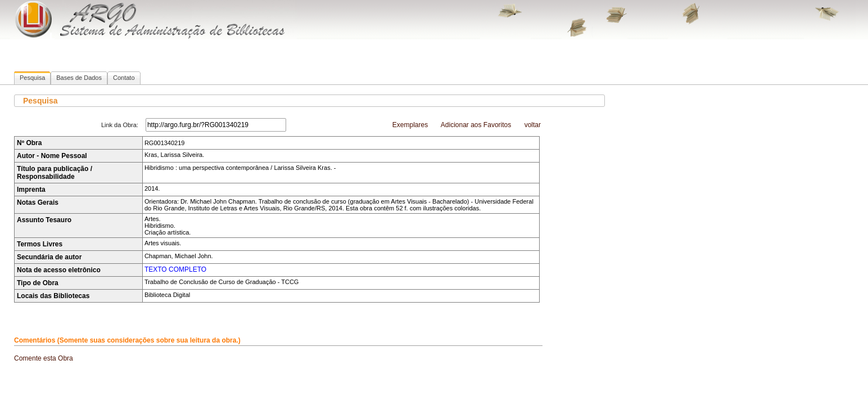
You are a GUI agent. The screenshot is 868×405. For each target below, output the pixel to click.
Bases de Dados (79, 78)
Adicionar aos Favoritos (476, 125)
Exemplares (410, 125)
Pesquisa (32, 78)
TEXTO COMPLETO (175, 269)
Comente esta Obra (44, 358)
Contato (124, 78)
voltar (533, 125)
